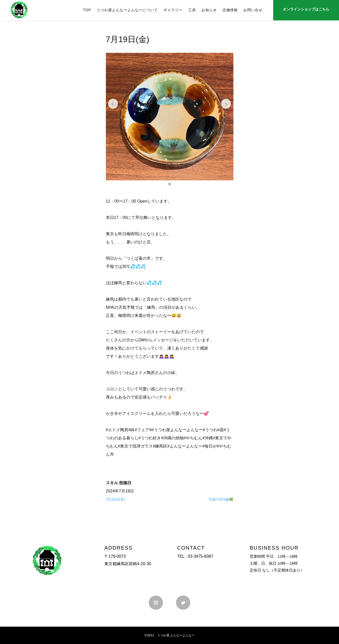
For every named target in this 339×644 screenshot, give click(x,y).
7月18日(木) (115, 499)
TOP (87, 10)
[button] (170, 184)
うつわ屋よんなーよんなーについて (127, 10)
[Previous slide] (114, 104)
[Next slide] (226, 104)
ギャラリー (173, 10)
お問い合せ (253, 10)
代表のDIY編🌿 (221, 499)
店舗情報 (230, 10)
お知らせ (209, 10)
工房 (192, 10)
